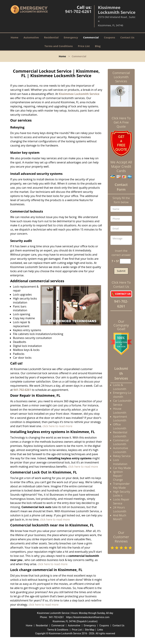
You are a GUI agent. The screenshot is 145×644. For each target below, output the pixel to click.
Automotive (31, 37)
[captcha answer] (125, 261)
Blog (98, 46)
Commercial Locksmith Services (121, 77)
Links (100, 630)
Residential (51, 37)
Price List (84, 46)
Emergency (71, 37)
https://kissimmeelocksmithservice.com (88, 617)
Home (15, 37)
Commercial (91, 37)
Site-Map (90, 630)
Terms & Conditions (58, 630)
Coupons (109, 37)
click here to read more (57, 426)
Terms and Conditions (59, 46)
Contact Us (127, 37)
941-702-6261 (78, 11)
